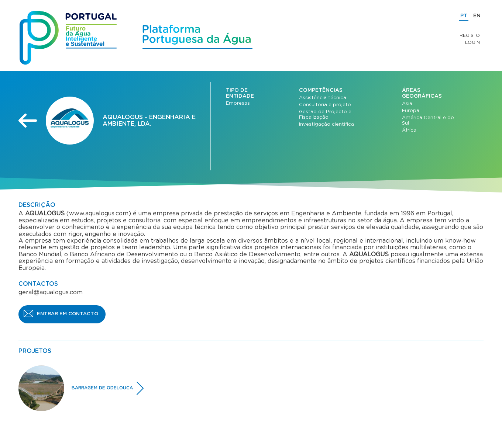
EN (477, 16)
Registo (470, 35)
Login (472, 42)
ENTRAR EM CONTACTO (68, 314)
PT (464, 16)
